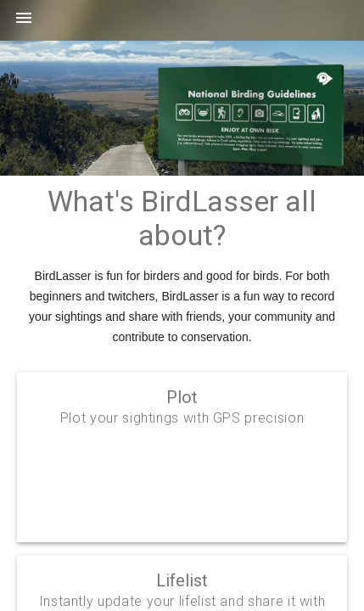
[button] (24, 24)
